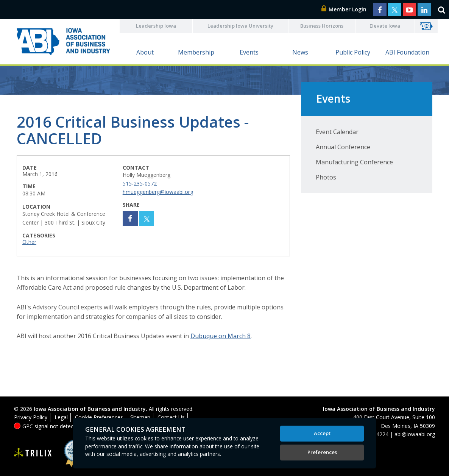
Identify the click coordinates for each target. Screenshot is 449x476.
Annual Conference (343, 147)
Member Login (344, 9)
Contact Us (171, 417)
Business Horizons (322, 26)
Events (249, 52)
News (300, 52)
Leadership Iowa (156, 26)
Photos (326, 177)
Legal (61, 417)
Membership (196, 52)
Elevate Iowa (385, 26)
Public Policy (353, 52)
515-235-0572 (140, 183)
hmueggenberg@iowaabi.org (158, 192)
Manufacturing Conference (354, 162)
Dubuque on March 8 (221, 336)
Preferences (322, 452)
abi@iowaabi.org (415, 434)
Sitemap (140, 417)
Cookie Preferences (99, 417)
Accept (322, 433)
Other (29, 242)
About (145, 52)
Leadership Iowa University (240, 26)
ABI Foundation (407, 52)
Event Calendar (337, 132)
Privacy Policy (31, 417)
